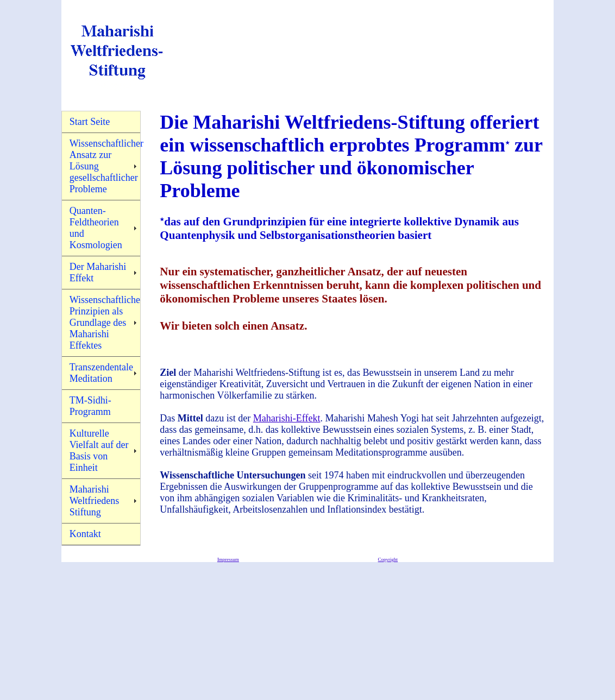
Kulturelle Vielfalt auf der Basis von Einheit (99, 450)
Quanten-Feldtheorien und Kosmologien (96, 228)
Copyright (388, 559)
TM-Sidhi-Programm (90, 406)
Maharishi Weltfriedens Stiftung (95, 501)
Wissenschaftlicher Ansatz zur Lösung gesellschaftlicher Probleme (105, 166)
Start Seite (90, 122)
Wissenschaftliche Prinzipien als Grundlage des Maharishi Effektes (105, 323)
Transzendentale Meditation (101, 373)
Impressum (228, 559)
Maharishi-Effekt (287, 418)
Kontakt (85, 534)
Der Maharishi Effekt (98, 272)
